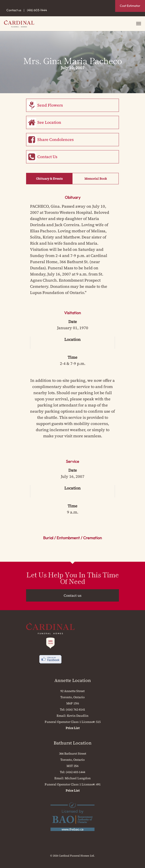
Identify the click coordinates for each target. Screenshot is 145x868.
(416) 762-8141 (75, 709)
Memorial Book (96, 179)
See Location (49, 122)
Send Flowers (50, 105)
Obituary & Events (49, 179)
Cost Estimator (130, 6)
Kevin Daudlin (78, 716)
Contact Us (47, 157)
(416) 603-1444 (37, 10)
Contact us (14, 10)
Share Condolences (55, 139)
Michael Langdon (78, 778)
